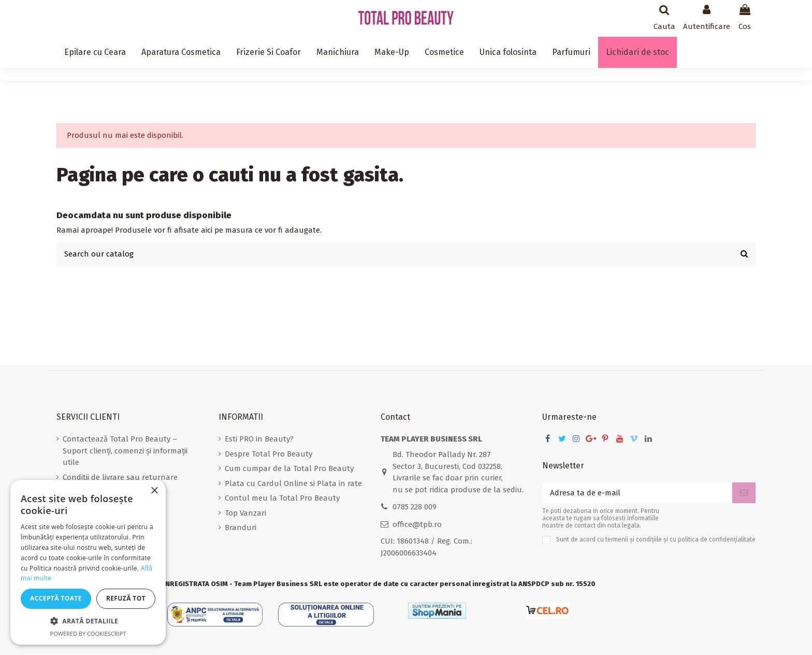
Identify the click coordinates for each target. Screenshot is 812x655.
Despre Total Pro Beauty (269, 454)
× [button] (154, 491)
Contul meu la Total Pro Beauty (282, 498)
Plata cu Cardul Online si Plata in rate (293, 483)
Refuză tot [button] (126, 598)
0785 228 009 (415, 507)
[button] (88, 622)
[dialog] (88, 562)
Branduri (241, 528)
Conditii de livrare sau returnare (120, 477)
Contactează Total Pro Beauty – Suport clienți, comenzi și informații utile (125, 451)
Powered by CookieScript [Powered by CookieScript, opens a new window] (88, 633)
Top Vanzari (245, 513)
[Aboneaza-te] (744, 493)
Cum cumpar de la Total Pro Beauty (289, 468)
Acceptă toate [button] (56, 598)
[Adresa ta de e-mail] (637, 493)
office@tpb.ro (417, 524)
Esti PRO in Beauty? (259, 439)
